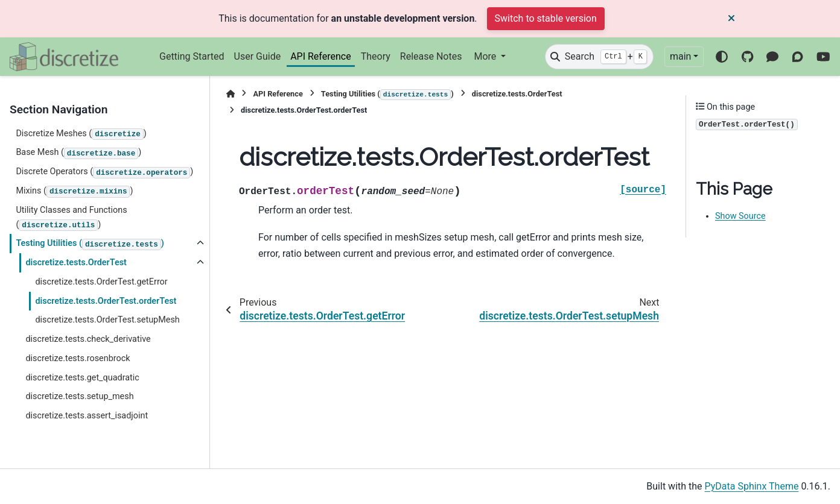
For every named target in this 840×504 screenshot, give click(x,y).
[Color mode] (722, 57)
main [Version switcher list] (680, 56)
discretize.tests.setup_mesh (79, 396)
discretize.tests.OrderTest (76, 263)
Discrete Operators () (104, 172)
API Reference (321, 56)
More (486, 56)
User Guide (258, 56)
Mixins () (74, 192)
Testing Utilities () (90, 244)
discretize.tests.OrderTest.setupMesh (107, 320)
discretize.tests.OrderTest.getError (101, 282)
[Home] (231, 94)
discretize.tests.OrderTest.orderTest (106, 301)
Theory (376, 56)
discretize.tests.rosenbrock (78, 358)
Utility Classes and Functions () (71, 218)
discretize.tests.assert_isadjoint (87, 416)
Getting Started (192, 56)
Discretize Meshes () (81, 134)
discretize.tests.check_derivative (88, 339)
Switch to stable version (546, 18)
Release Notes (431, 56)
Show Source (740, 216)
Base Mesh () (78, 153)
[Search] (599, 57)
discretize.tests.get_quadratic (82, 378)
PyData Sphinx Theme (752, 486)
